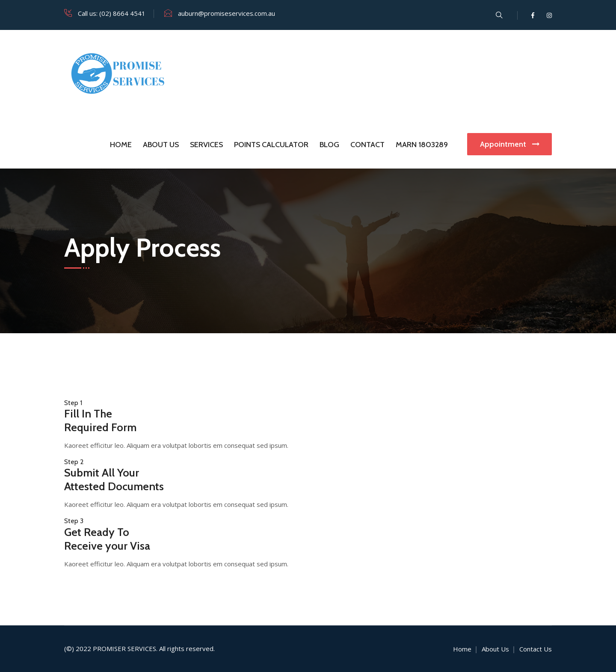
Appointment (509, 144)
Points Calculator (271, 145)
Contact (367, 145)
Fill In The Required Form (100, 420)
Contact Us (536, 649)
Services (206, 145)
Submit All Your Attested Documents (114, 480)
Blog (329, 145)
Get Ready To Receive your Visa (107, 539)
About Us (161, 145)
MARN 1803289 (422, 145)
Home (121, 145)
